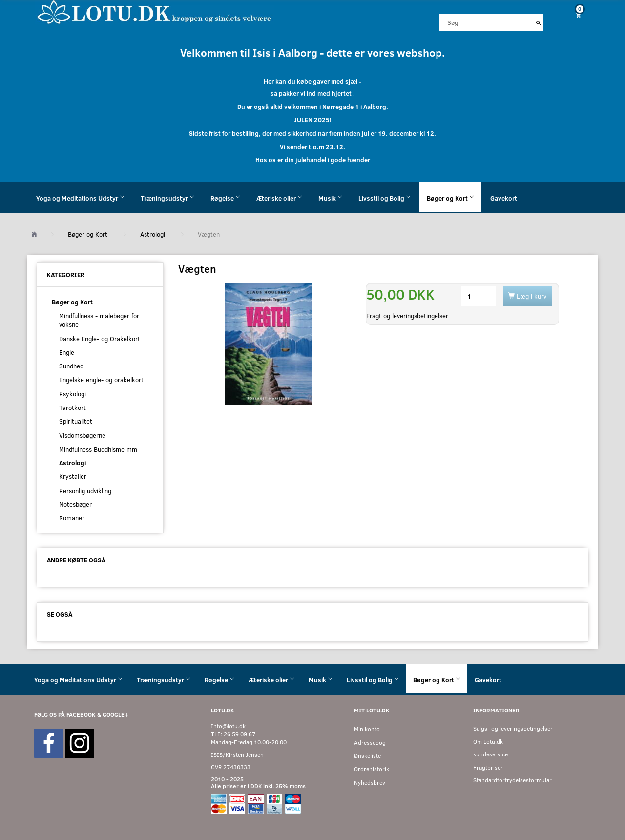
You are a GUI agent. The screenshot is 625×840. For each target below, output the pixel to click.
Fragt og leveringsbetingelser (407, 316)
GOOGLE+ (115, 715)
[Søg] (539, 22)
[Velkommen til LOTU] (155, 11)
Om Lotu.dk (488, 742)
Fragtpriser (488, 767)
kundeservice (490, 754)
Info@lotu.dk (228, 726)
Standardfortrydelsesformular (512, 780)
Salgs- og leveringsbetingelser (513, 728)
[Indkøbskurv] (575, 15)
